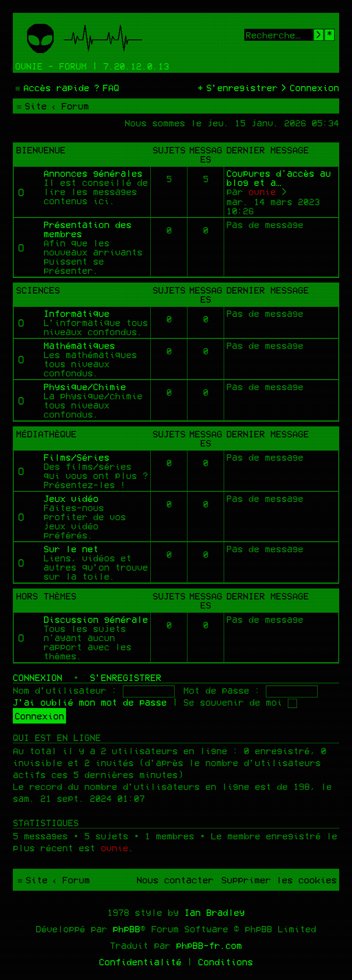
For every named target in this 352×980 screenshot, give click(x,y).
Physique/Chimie (85, 387)
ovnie (262, 191)
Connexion (38, 677)
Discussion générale (96, 619)
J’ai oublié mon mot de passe (90, 702)
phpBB (126, 929)
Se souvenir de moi (240, 702)
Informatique (77, 313)
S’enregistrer (126, 677)
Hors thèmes (46, 596)
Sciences (38, 290)
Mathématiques (79, 345)
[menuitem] (105, 87)
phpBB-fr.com (209, 945)
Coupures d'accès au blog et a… (279, 178)
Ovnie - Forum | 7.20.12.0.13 (92, 66)
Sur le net (71, 549)
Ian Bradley (214, 912)
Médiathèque (46, 434)
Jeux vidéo (71, 498)
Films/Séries (77, 457)
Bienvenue (41, 150)
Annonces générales (93, 173)
